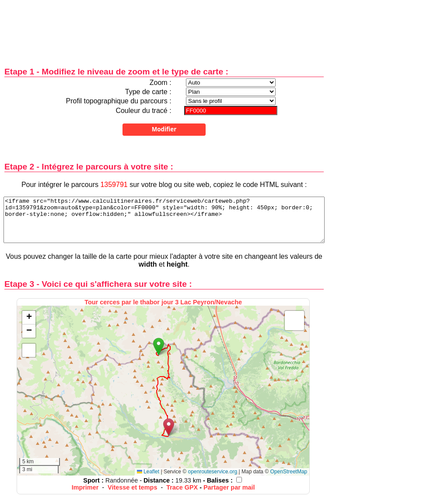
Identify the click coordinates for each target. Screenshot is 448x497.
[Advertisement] (164, 27)
